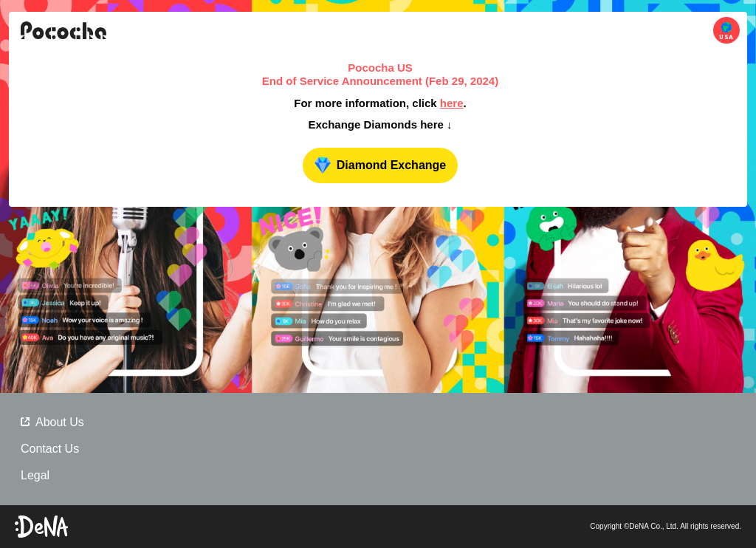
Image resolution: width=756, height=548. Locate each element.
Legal (35, 475)
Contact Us (50, 449)
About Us (52, 422)
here (452, 103)
